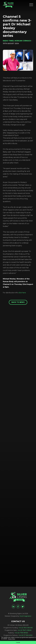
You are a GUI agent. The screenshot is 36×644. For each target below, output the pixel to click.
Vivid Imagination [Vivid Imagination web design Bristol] (25, 616)
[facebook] (18, 607)
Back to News (18, 302)
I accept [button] (18, 642)
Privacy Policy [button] (11, 639)
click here (22, 293)
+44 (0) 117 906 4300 (25, 635)
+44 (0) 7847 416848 (24, 630)
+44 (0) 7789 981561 (21, 633)
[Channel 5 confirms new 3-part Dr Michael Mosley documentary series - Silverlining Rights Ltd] (8, 5)
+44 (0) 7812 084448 (25, 628)
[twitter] (23, 607)
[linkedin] (13, 607)
